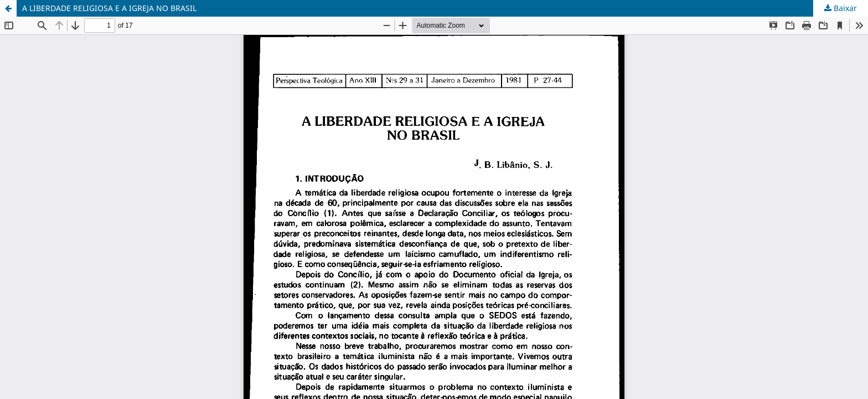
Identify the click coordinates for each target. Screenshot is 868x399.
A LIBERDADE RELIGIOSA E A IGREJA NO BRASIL (109, 8)
